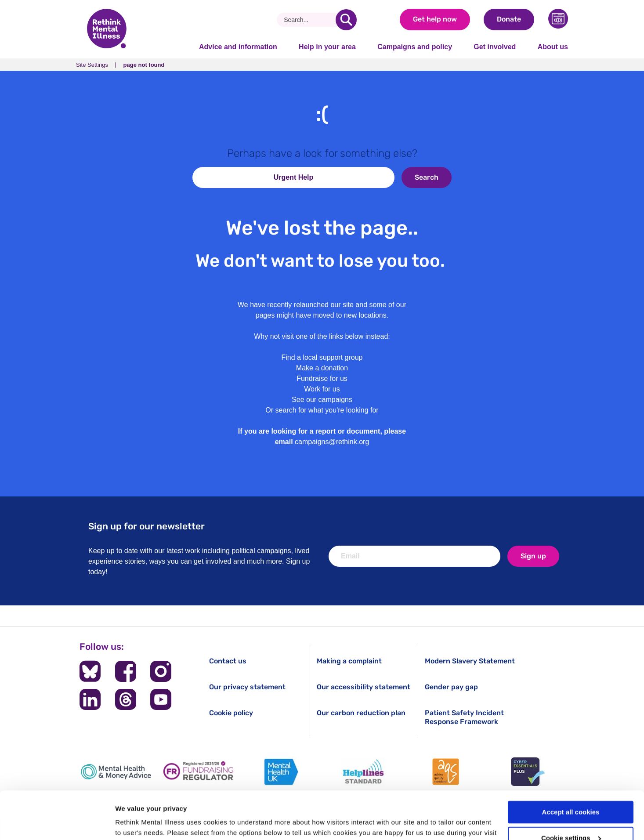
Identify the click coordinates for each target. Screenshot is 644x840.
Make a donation (322, 368)
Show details (136, 823)
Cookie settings (571, 793)
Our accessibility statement (364, 687)
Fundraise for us (322, 378)
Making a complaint (349, 661)
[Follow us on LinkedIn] (90, 699)
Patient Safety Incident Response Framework (464, 717)
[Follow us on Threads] (126, 699)
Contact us (228, 661)
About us (553, 47)
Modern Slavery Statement (470, 661)
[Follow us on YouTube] (161, 699)
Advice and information (238, 47)
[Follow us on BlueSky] (90, 671)
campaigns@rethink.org (332, 442)
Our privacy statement (247, 687)
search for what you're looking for (327, 410)
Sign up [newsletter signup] (533, 556)
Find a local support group (322, 357)
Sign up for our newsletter (147, 526)
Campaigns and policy (415, 47)
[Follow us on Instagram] (161, 671)
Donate (509, 19)
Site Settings (92, 65)
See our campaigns (322, 400)
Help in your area (327, 47)
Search (427, 177)
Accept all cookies (571, 767)
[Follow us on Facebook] (126, 671)
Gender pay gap (451, 687)
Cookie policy (231, 713)
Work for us (322, 389)
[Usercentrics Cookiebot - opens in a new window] (57, 823)
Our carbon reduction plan (361, 713)
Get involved (495, 47)
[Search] (309, 20)
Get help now (435, 19)
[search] (346, 20)
